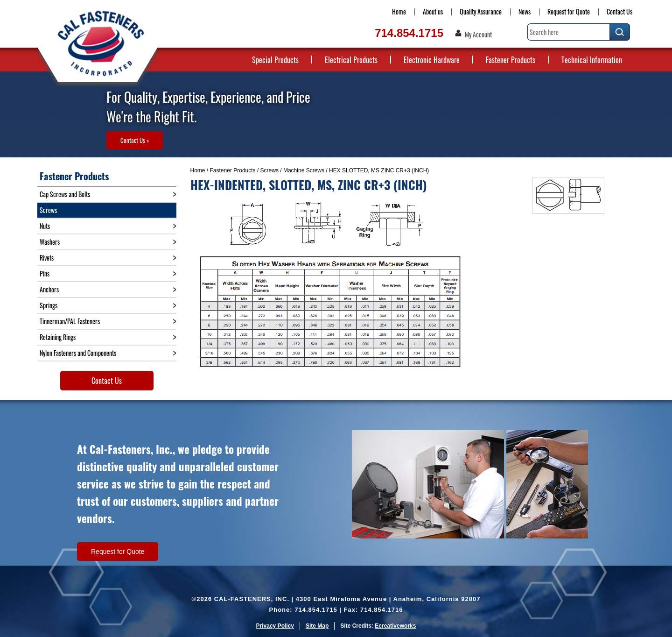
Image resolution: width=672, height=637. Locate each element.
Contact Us (619, 11)
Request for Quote (569, 11)
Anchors (49, 289)
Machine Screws (304, 170)
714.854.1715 (409, 33)
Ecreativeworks (395, 626)
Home (399, 11)
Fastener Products (511, 60)
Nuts (45, 226)
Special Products (275, 60)
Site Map (317, 626)
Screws (269, 170)
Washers (50, 242)
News (525, 11)
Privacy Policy (275, 626)
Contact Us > (135, 140)
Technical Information (592, 60)
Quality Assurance (481, 11)
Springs (49, 305)
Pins (45, 273)
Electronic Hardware (432, 60)
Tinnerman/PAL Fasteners (70, 321)
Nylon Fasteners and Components (78, 353)
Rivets (47, 258)
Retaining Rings (58, 337)
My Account (478, 35)
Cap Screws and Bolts (65, 194)
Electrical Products (351, 60)
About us (433, 11)
